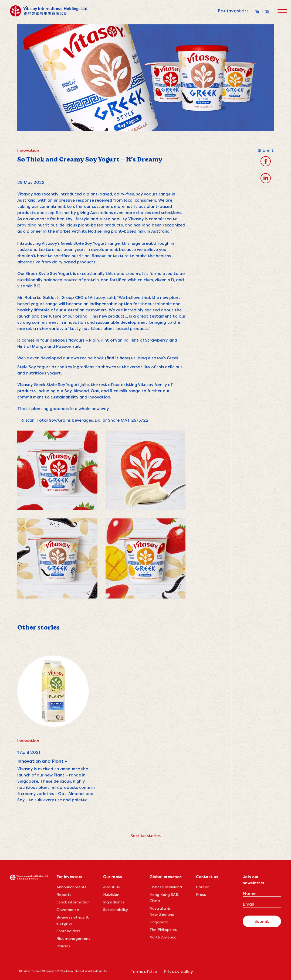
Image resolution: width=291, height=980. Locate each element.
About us (111, 887)
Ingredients (114, 902)
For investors (233, 11)
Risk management (73, 938)
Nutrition (111, 895)
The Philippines (163, 930)
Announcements (72, 887)
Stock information (73, 902)
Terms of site (144, 972)
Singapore (159, 922)
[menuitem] (257, 11)
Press (201, 895)
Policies (63, 946)
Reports (64, 895)
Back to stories (145, 836)
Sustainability (116, 910)
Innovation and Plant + (42, 761)
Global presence (166, 877)
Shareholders (68, 931)
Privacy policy (178, 972)
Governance (68, 910)
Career (202, 887)
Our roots (113, 877)
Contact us (207, 877)
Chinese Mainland (166, 887)
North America (163, 937)
